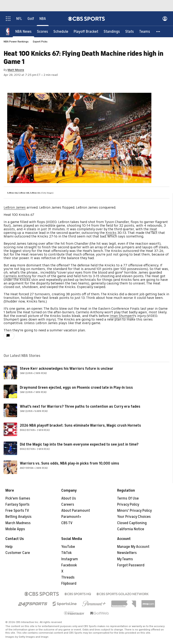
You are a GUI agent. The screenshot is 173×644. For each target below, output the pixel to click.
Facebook (69, 565)
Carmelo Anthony (17, 276)
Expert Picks (40, 42)
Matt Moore (16, 70)
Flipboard (69, 584)
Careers (68, 505)
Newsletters (127, 553)
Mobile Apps (15, 529)
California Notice (131, 529)
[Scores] (42, 32)
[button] (158, 32)
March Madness (18, 523)
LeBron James (15, 207)
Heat (153, 229)
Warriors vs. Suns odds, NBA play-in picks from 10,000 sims (69, 463)
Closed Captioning (132, 523)
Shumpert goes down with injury (29, 319)
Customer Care (18, 553)
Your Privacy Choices (134, 517)
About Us (69, 498)
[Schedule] (61, 32)
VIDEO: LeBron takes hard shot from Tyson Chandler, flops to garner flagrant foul (86, 224)
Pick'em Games (18, 498)
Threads (68, 577)
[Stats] (130, 32)
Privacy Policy (128, 505)
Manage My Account (133, 547)
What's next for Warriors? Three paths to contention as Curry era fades (80, 407)
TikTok (66, 553)
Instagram (70, 559)
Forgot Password (131, 565)
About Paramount (76, 511)
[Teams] (145, 32)
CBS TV (67, 523)
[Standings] (112, 32)
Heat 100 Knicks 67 (19, 215)
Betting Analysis (18, 517)
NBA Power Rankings (16, 42)
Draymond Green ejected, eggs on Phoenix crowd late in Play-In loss (76, 388)
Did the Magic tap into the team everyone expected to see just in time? (79, 444)
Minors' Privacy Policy (134, 511)
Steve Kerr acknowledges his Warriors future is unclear (67, 369)
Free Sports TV (17, 511)
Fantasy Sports (17, 505)
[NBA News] (23, 32)
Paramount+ (71, 517)
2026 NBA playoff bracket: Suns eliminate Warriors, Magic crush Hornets (80, 425)
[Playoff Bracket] (86, 32)
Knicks (111, 233)
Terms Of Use (128, 498)
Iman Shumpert (122, 316)
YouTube (68, 547)
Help (9, 547)
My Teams (125, 559)
